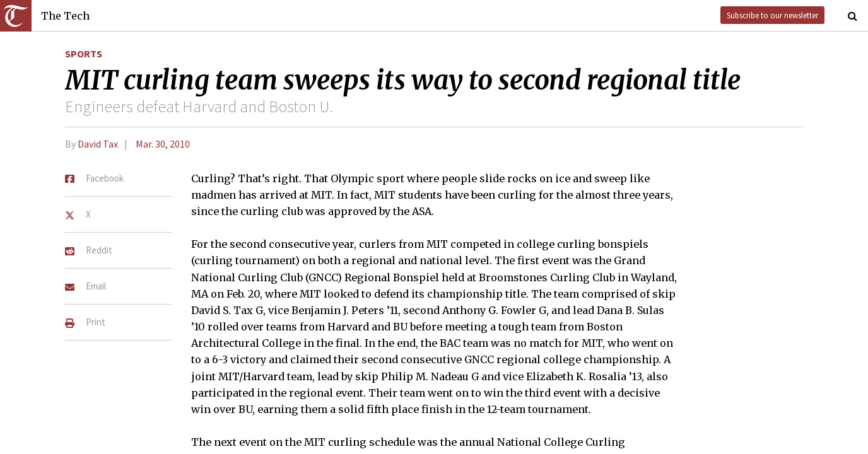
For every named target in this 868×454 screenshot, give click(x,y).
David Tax (98, 144)
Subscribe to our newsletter (772, 15)
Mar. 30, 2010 (163, 144)
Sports (84, 54)
